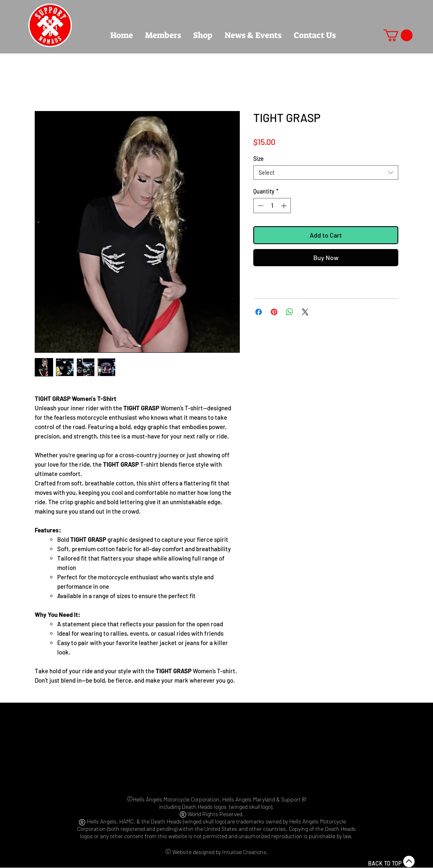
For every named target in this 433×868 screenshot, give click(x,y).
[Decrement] (260, 206)
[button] (398, 35)
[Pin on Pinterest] (274, 312)
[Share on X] (305, 312)
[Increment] (285, 206)
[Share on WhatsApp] (290, 312)
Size (259, 159)
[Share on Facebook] (259, 312)
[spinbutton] (272, 206)
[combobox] (326, 172)
